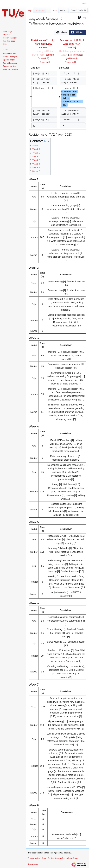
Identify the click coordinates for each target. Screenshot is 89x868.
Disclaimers (33, 864)
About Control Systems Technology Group (60, 858)
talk (42, 55)
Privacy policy (34, 858)
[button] (62, 32)
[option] (62, 32)
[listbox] (70, 32)
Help (82, 17)
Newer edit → (72, 62)
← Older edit (43, 62)
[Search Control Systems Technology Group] (79, 10)
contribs (50, 55)
